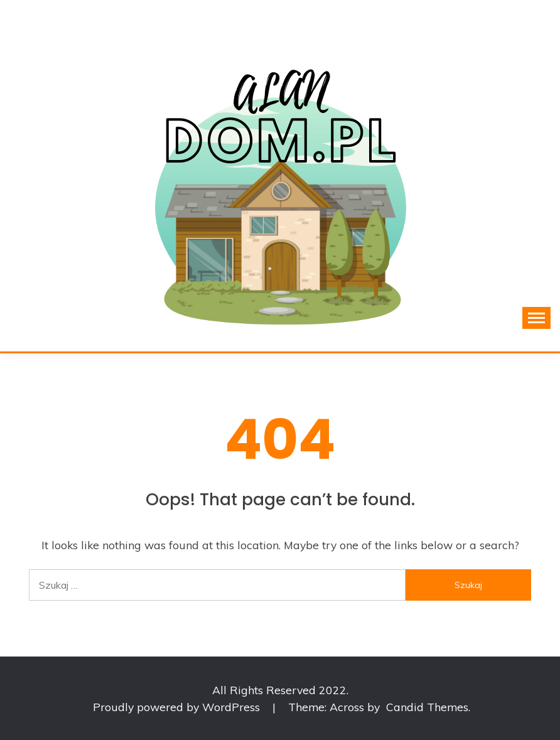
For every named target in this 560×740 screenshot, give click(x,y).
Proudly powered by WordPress (178, 707)
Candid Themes (427, 707)
